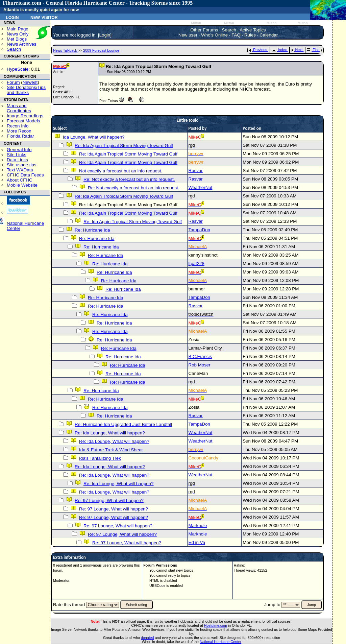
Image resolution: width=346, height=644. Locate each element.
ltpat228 (196, 264)
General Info (19, 150)
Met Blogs (17, 39)
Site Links (17, 155)
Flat (313, 50)
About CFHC (20, 180)
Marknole (198, 526)
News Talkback (66, 50)
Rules (250, 35)
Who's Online (214, 35)
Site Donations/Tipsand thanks (26, 90)
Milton (196, 23)
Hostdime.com (216, 625)
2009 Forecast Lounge (101, 50)
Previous (258, 50)
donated (147, 638)
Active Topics (253, 30)
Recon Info (18, 126)
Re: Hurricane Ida (92, 230)
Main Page (18, 29)
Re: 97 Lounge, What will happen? (109, 500)
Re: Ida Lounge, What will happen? (110, 433)
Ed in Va (197, 542)
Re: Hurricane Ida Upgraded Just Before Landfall (123, 424)
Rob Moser (200, 365)
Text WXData (20, 170)
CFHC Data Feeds (25, 175)
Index (279, 50)
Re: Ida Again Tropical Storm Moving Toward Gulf (124, 146)
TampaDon (199, 230)
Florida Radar (20, 136)
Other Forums (204, 30)
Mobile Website (22, 185)
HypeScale (18, 69)
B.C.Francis (200, 356)
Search (14, 49)
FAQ (236, 35)
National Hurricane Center (220, 642)
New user (188, 35)
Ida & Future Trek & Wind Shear (111, 450)
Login (12, 17)
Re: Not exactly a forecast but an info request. (129, 179)
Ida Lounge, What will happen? (94, 137)
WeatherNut (201, 187)
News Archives (21, 44)
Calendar (269, 35)
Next (297, 50)
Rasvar (196, 171)
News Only (18, 34)
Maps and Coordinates (19, 108)
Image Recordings (25, 116)
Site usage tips (21, 165)
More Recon (19, 131)
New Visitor (44, 17)
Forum (13, 82)
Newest (30, 82)
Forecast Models (23, 121)
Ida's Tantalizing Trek (100, 458)
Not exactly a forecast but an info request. (121, 171)
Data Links (17, 160)
